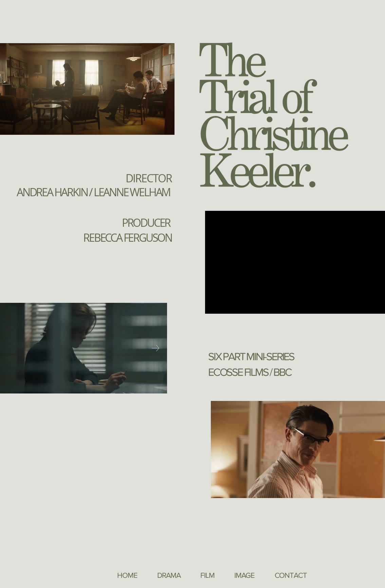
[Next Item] (163, 89)
